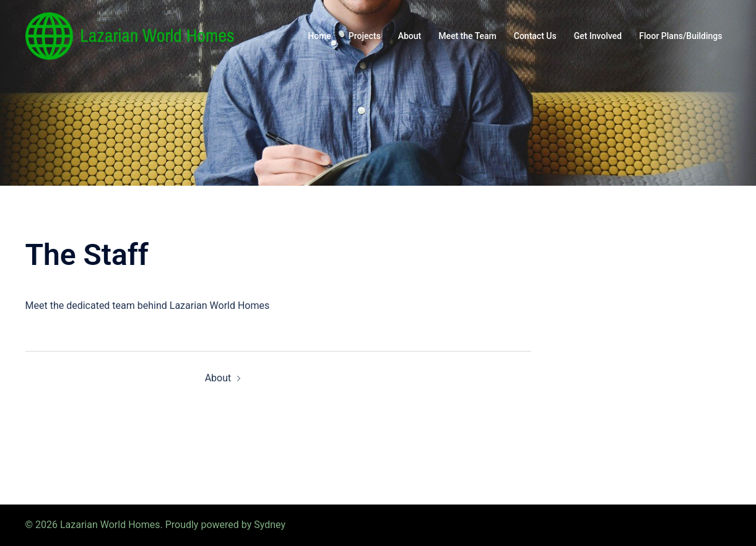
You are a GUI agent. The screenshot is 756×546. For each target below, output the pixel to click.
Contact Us (535, 36)
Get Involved (598, 36)
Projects (365, 36)
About (410, 36)
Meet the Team (467, 36)
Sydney (270, 525)
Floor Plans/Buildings (680, 36)
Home (319, 36)
